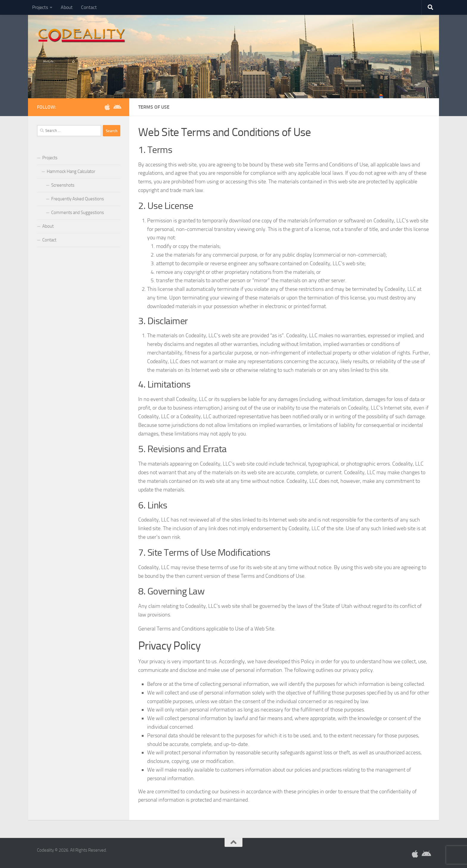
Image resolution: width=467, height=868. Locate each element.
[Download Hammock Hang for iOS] (107, 107)
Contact (89, 7)
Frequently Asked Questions (78, 199)
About (67, 7)
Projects (40, 7)
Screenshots (63, 185)
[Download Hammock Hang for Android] (117, 107)
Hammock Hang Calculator (71, 171)
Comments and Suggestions (78, 213)
